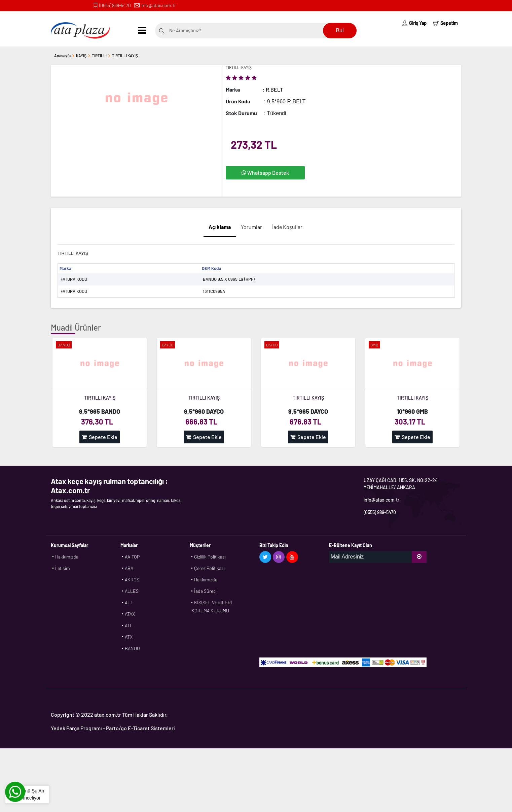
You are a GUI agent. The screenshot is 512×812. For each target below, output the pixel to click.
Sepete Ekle (100, 437)
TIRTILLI (99, 56)
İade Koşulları (288, 227)
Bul (340, 30)
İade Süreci (205, 591)
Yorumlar (251, 227)
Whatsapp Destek (265, 173)
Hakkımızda (67, 557)
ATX (129, 637)
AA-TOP (132, 557)
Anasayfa (62, 56)
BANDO (132, 648)
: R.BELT (273, 89)
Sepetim (446, 23)
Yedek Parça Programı (76, 728)
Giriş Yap (414, 23)
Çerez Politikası (209, 568)
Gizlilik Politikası (210, 557)
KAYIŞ (81, 56)
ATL (129, 625)
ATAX (130, 614)
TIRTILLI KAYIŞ (125, 56)
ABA (129, 568)
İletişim (63, 568)
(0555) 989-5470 (115, 5)
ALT (129, 602)
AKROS (132, 580)
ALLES (132, 591)
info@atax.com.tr (158, 5)
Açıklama (220, 227)
